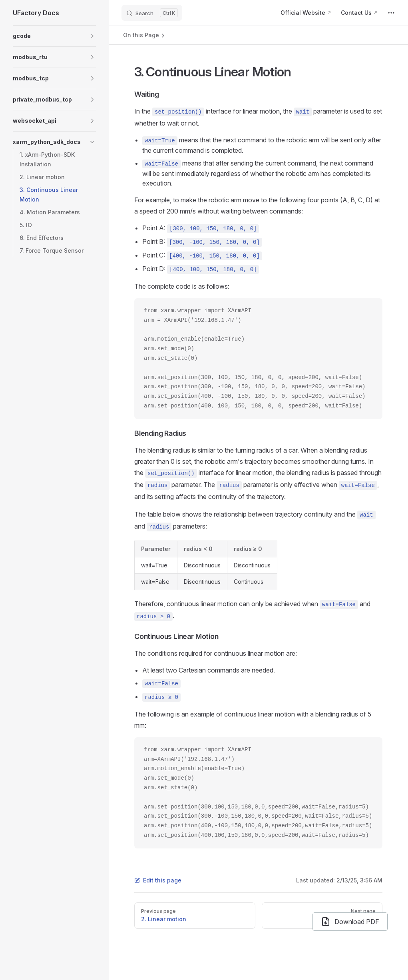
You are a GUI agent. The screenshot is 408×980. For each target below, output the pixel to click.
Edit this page (158, 880)
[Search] (152, 13)
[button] (54, 36)
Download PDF (350, 922)
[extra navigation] (391, 13)
